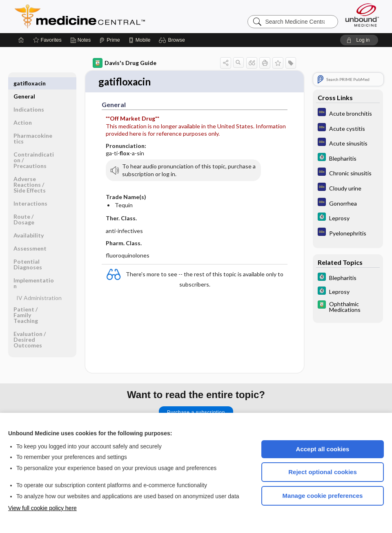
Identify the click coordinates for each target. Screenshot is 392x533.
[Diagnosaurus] (348, 113)
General (24, 83)
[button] (173, 40)
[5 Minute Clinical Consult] (348, 158)
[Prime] (109, 40)
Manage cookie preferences (323, 496)
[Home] (21, 40)
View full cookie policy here (42, 508)
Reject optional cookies (323, 472)
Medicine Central (116, 16)
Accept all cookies (323, 449)
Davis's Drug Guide (125, 63)
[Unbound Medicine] (362, 15)
